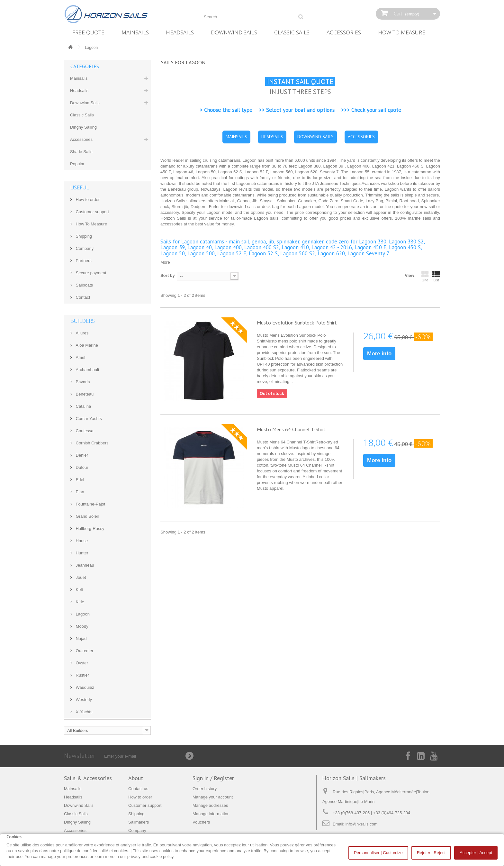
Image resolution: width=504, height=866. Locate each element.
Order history (205, 789)
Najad (81, 638)
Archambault (87, 370)
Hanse (81, 541)
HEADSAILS (272, 137)
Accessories (344, 32)
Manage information (211, 814)
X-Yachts (83, 712)
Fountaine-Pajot (90, 504)
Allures (81, 333)
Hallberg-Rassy (89, 529)
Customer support (92, 212)
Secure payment (90, 273)
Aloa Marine (86, 345)
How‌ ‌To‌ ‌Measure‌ (402, 32)
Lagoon (82, 614)
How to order (87, 200)
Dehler (81, 455)
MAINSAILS (236, 137)
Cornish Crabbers (92, 443)
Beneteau (84, 394)
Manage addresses (210, 805)
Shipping (83, 236)
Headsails (180, 32)
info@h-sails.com (362, 824)
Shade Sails (81, 152)
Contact (82, 297)
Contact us (138, 789)
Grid (425, 276)
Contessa (84, 431)
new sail (427, 207)
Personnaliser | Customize (378, 853)
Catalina (83, 406)
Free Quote (88, 32)
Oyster (81, 663)
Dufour (81, 467)
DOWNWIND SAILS (315, 137)
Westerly (83, 700)
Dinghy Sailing (83, 127)
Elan (79, 492)
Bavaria (82, 382)
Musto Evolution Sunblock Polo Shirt (297, 323)
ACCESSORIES (361, 137)
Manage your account (213, 797)
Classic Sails (292, 32)
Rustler (82, 675)
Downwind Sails (234, 32)
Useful (80, 187)
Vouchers (201, 822)
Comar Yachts (88, 419)
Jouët (80, 577)
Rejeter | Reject (431, 853)
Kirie (79, 602)
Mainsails (135, 32)
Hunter (81, 553)
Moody (81, 626)
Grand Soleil (87, 516)
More (165, 262)
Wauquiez (84, 687)
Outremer (84, 651)
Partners (83, 261)
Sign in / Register (213, 778)
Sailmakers (139, 822)
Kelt (79, 590)
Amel (80, 357)
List (436, 276)
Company (84, 248)
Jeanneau (84, 565)
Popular (77, 164)
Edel (79, 480)
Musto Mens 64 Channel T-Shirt (291, 429)
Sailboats (84, 285)
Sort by (168, 275)
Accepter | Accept (476, 853)
